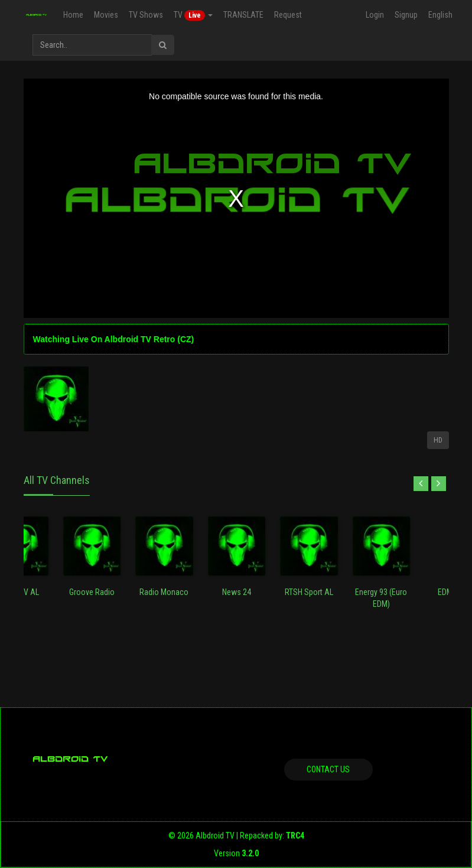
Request (288, 15)
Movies (106, 15)
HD (438, 440)
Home (73, 15)
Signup (406, 15)
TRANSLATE (243, 15)
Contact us (328, 769)
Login (375, 15)
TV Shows (146, 15)
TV (193, 15)
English (440, 15)
